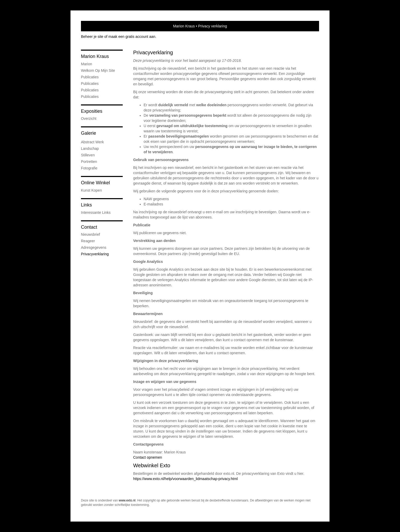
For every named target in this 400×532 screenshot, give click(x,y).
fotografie (89, 168)
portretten (89, 162)
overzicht (89, 119)
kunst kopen (91, 190)
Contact (89, 227)
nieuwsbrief (90, 234)
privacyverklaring (95, 254)
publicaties (90, 97)
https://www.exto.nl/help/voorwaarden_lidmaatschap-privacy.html (185, 479)
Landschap (90, 149)
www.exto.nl (127, 500)
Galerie (89, 133)
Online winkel (95, 183)
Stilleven (88, 155)
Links (86, 205)
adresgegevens (94, 247)
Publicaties (90, 77)
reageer (88, 241)
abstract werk (92, 142)
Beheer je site (92, 37)
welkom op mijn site (98, 70)
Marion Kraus (184, 26)
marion (87, 64)
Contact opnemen (148, 457)
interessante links (96, 212)
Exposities (92, 111)
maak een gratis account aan (132, 37)
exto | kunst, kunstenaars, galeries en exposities (96, 26)
